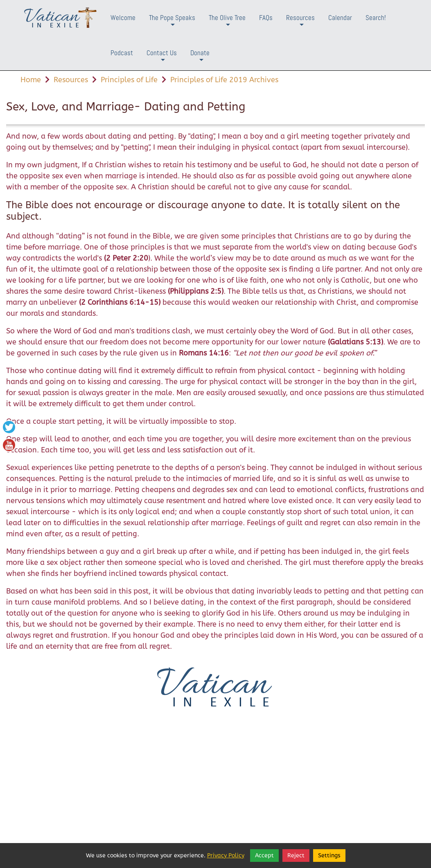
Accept (264, 856)
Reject (296, 856)
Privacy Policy (226, 856)
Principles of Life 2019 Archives (224, 80)
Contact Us (162, 59)
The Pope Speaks (172, 24)
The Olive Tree (227, 24)
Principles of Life (129, 80)
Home (31, 80)
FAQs (266, 18)
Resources (300, 24)
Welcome (123, 18)
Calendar (340, 18)
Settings (329, 856)
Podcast (122, 53)
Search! (376, 18)
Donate (200, 59)
